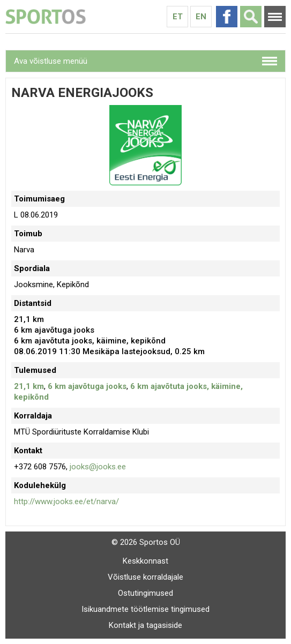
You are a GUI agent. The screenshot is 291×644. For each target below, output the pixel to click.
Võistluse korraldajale (145, 577)
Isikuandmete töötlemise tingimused (145, 609)
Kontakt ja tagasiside (145, 625)
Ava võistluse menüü (51, 61)
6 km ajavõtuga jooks (87, 386)
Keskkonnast (145, 561)
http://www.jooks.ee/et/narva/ (66, 501)
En (201, 17)
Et (178, 17)
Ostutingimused (145, 593)
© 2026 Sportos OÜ (146, 542)
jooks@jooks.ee (98, 467)
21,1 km (29, 386)
